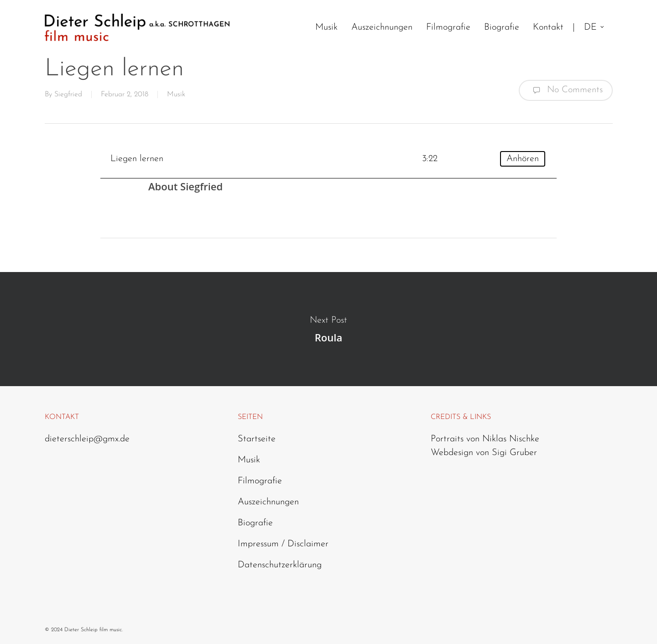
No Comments (566, 90)
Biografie (255, 523)
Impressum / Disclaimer (283, 544)
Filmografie (260, 481)
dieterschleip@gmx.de (87, 439)
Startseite (257, 439)
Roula (328, 329)
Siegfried (68, 94)
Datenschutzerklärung (280, 565)
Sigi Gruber (514, 453)
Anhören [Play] (523, 159)
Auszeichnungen (268, 502)
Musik (176, 94)
